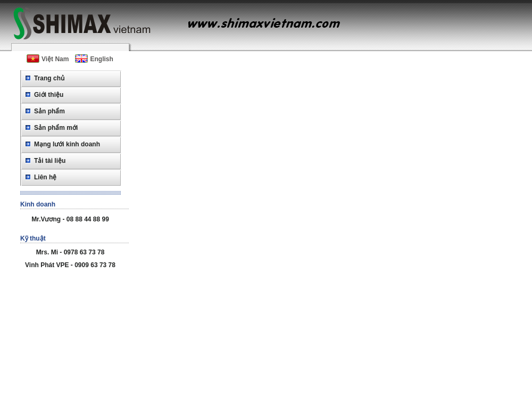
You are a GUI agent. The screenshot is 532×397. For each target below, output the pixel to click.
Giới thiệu (49, 95)
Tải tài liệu (50, 161)
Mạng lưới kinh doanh (67, 144)
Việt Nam (48, 59)
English (94, 59)
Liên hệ (45, 177)
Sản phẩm (49, 111)
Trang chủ (49, 78)
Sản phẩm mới (56, 128)
